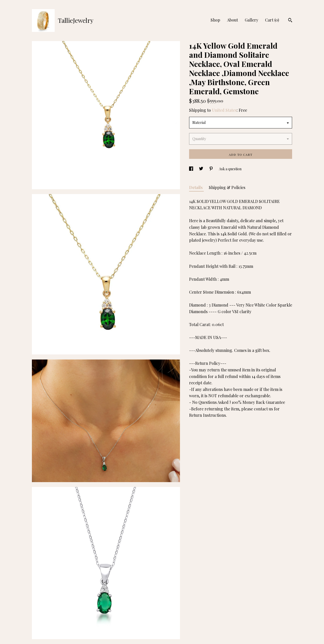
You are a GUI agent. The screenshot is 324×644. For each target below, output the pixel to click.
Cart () (272, 20)
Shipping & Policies (227, 187)
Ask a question (230, 169)
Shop (215, 20)
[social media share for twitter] (201, 169)
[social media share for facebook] (191, 169)
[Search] (290, 21)
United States (224, 110)
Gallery (251, 20)
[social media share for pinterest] (211, 169)
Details (196, 187)
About (232, 20)
